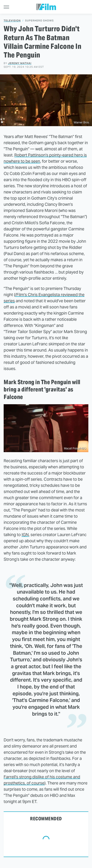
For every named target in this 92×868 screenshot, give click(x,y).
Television (12, 21)
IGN (25, 535)
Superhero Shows (39, 21)
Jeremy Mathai (20, 63)
